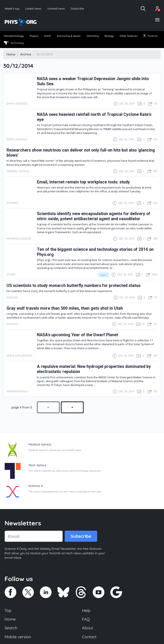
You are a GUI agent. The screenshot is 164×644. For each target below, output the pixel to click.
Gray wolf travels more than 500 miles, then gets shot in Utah (65, 308)
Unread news (56, 8)
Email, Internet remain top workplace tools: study (83, 182)
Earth (48, 36)
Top (8, 610)
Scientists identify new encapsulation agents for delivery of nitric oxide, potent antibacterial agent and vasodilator (94, 216)
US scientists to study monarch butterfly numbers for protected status (74, 286)
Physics (34, 36)
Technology (14, 43)
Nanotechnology (14, 36)
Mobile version (18, 637)
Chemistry (93, 36)
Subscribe (77, 8)
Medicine (151, 36)
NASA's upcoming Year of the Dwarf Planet (78, 335)
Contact (89, 637)
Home (10, 619)
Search (11, 628)
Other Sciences (129, 36)
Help (86, 610)
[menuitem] (14, 36)
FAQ (86, 619)
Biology (109, 36)
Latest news (33, 8)
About (88, 628)
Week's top (12, 8)
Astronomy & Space (69, 36)
